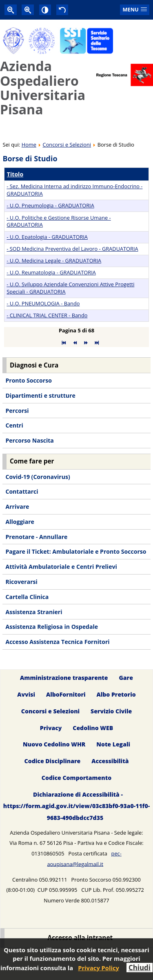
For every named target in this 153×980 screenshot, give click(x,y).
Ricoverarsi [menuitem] (21, 582)
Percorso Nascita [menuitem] (29, 440)
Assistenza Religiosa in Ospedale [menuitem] (52, 627)
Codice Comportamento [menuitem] (76, 778)
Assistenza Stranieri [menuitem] (34, 612)
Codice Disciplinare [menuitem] (53, 761)
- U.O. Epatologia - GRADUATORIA (47, 237)
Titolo (15, 174)
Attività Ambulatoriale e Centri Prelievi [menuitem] (61, 567)
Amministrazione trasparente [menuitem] (64, 678)
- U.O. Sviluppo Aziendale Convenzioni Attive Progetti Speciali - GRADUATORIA (70, 288)
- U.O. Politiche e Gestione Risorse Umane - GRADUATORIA (59, 221)
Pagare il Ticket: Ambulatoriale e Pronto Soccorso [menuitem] (76, 551)
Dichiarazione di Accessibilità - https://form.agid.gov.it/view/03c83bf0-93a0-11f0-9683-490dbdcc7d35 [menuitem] (76, 806)
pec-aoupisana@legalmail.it (84, 859)
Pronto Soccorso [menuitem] (28, 380)
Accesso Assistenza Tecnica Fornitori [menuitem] (57, 642)
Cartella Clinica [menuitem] (27, 597)
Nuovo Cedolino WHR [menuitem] (54, 745)
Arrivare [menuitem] (17, 507)
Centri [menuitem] (14, 425)
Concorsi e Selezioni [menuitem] (50, 711)
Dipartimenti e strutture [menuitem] (40, 395)
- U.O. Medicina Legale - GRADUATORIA (54, 261)
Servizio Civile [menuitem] (111, 711)
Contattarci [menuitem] (22, 491)
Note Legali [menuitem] (113, 745)
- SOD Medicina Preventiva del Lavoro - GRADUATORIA (72, 249)
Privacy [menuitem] (51, 728)
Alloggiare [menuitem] (20, 522)
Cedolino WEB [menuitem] (93, 728)
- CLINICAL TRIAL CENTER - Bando (47, 315)
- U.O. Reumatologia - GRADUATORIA (51, 272)
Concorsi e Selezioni (67, 145)
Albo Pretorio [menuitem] (116, 694)
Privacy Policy (99, 968)
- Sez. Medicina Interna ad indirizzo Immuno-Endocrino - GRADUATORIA (74, 190)
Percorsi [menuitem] (17, 411)
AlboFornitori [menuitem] (66, 694)
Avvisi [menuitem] (26, 694)
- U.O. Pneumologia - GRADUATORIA (50, 205)
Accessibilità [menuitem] (110, 761)
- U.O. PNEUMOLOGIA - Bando (43, 303)
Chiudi (140, 968)
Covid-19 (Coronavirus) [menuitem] (38, 477)
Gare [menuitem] (126, 678)
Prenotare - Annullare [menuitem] (36, 537)
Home (29, 145)
